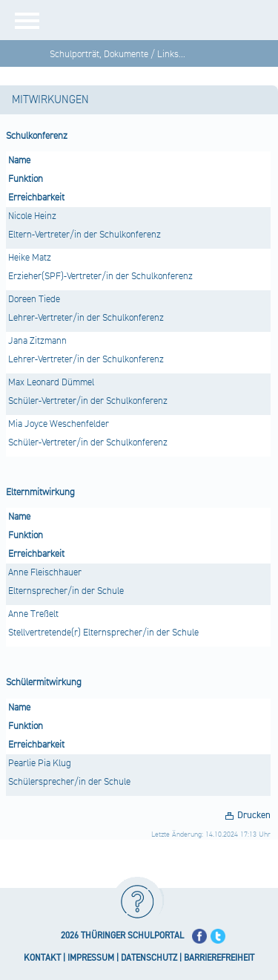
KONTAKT (42, 958)
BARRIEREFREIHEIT (219, 958)
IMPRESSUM (91, 958)
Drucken (254, 815)
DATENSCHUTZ (149, 958)
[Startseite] (165, 20)
